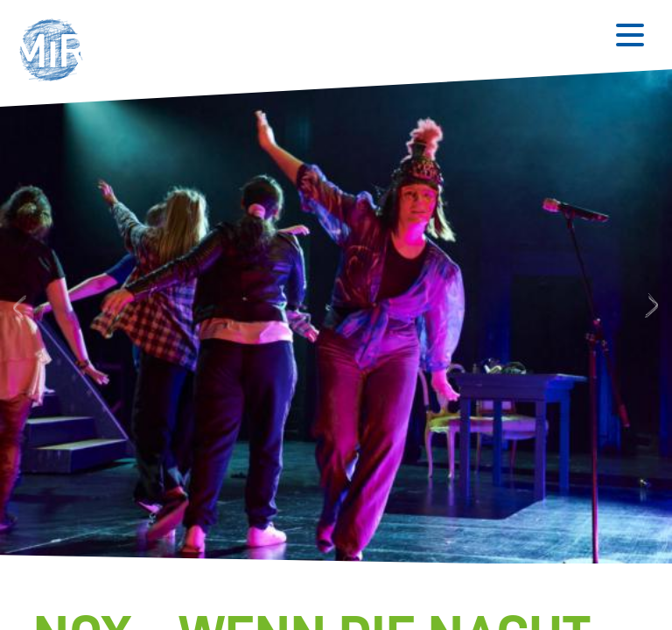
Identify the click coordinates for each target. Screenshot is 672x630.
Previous (17, 307)
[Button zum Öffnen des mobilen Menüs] (630, 35)
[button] (57, 52)
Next (654, 307)
